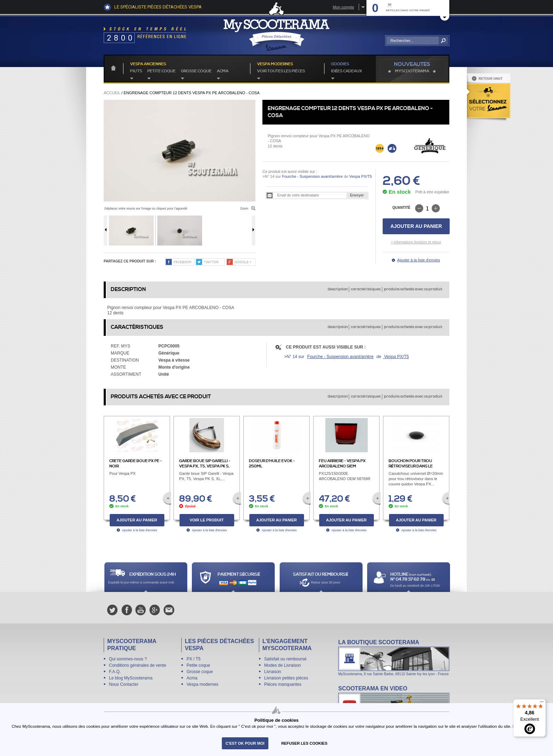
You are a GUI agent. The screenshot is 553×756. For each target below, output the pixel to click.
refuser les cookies (305, 743)
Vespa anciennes (148, 64)
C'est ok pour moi (245, 743)
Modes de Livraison (282, 665)
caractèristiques (366, 289)
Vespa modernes (202, 684)
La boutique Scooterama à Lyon (394, 657)
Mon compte (343, 7)
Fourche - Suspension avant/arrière (312, 176)
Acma (223, 71)
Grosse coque (196, 71)
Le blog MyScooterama (131, 678)
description (338, 289)
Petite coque (162, 71)
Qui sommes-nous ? (128, 659)
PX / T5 (194, 659)
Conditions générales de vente (138, 665)
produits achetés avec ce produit (413, 289)
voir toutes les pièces (281, 71)
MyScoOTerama (412, 71)
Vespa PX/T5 (360, 176)
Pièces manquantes (283, 684)
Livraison (273, 672)
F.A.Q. (115, 672)
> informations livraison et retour (416, 242)
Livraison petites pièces (286, 678)
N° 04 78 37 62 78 (408, 579)
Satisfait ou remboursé (285, 659)
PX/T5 (136, 71)
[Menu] (542, 703)
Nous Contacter (124, 684)
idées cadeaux (347, 71)
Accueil (112, 93)
